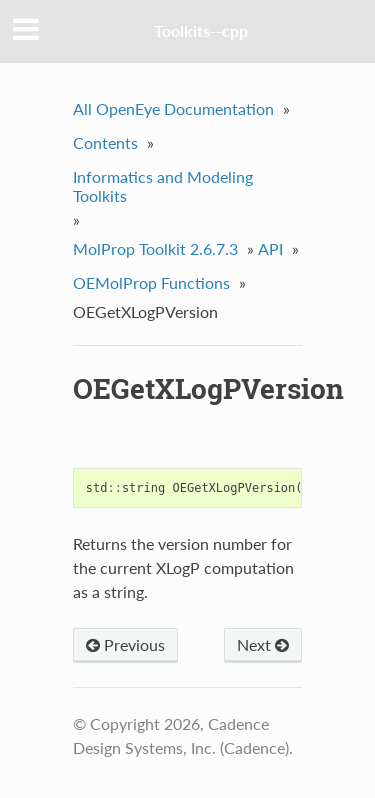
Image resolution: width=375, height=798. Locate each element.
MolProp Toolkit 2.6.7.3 (155, 248)
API (270, 248)
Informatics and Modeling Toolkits (163, 186)
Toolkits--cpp (201, 30)
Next (263, 644)
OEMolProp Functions (151, 282)
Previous (125, 644)
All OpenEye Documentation (173, 108)
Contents (105, 142)
